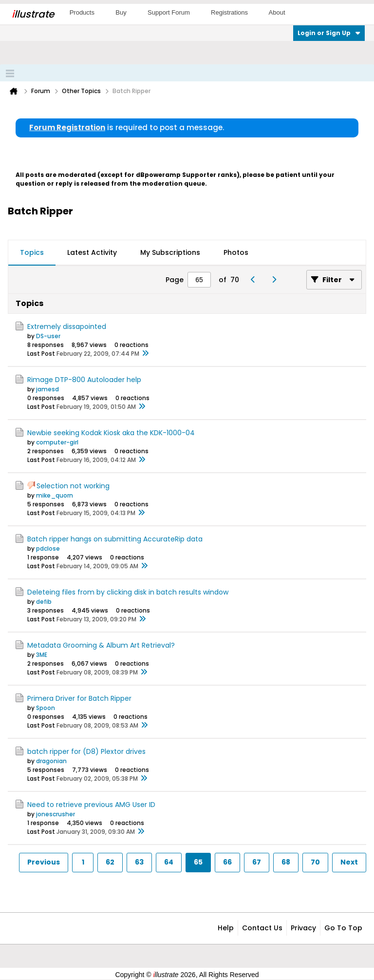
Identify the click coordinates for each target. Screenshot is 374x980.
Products (82, 12)
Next (349, 862)
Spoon (46, 708)
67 (257, 862)
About (277, 12)
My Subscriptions (170, 252)
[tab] (32, 253)
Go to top (343, 928)
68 (286, 862)
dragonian (51, 761)
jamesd (47, 389)
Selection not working (73, 486)
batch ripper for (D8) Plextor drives (86, 751)
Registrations (229, 12)
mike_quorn (55, 495)
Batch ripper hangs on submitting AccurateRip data (115, 539)
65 (198, 862)
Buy (121, 12)
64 (169, 862)
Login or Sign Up (329, 33)
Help (226, 928)
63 (139, 862)
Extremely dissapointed (67, 327)
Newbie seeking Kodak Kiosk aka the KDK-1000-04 (111, 433)
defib (44, 602)
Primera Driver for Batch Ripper (79, 698)
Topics (32, 252)
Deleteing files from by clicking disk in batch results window (128, 592)
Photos (236, 252)
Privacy (303, 928)
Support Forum (169, 12)
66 (227, 862)
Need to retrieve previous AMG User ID (91, 805)
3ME (42, 655)
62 (110, 862)
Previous (44, 862)
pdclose (48, 548)
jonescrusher (56, 814)
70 (315, 862)
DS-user (48, 336)
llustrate (33, 14)
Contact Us (262, 928)
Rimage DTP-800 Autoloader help (84, 380)
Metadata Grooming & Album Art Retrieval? (101, 645)
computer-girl (57, 442)
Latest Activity (92, 252)
